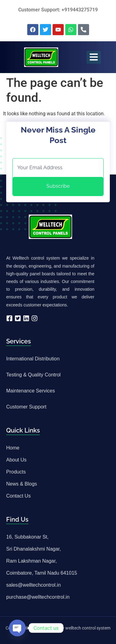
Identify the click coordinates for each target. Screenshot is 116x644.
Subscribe (58, 186)
